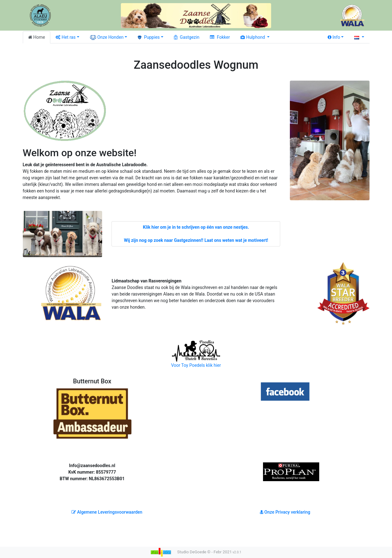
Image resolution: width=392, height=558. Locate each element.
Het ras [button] (66, 37)
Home (37, 37)
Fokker (220, 37)
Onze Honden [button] (107, 37)
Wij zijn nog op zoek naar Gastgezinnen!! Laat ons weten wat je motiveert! (196, 240)
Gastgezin (187, 37)
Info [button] (334, 37)
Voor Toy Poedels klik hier (196, 354)
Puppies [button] (149, 37)
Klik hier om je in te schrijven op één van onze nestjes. (196, 227)
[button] (359, 37)
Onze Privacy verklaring (285, 512)
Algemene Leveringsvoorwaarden (107, 512)
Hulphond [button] (253, 37)
